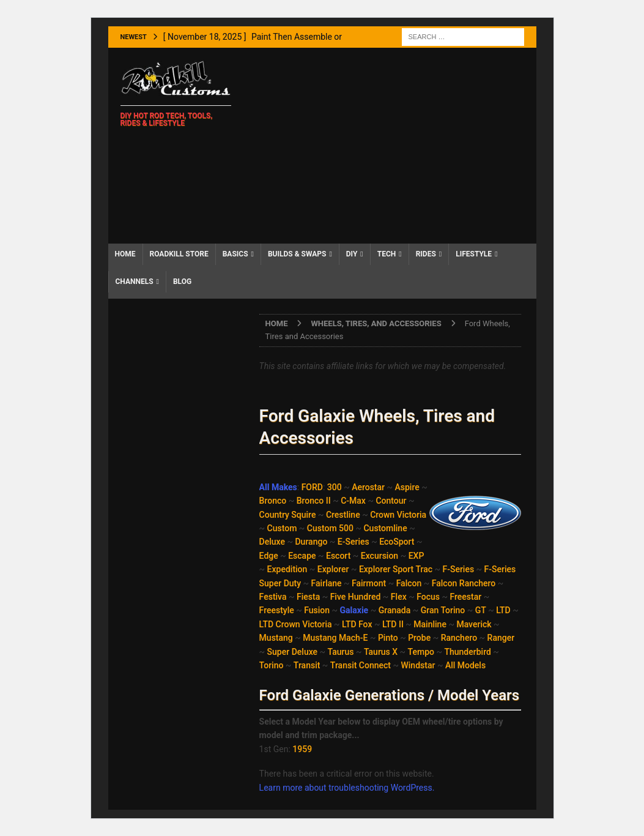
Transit (307, 665)
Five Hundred (356, 597)
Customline (385, 528)
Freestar (465, 597)
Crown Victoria (398, 515)
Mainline (430, 624)
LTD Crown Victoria (296, 624)
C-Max (353, 501)
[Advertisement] (389, 146)
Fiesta (308, 597)
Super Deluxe (292, 652)
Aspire (407, 487)
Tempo (421, 652)
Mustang (276, 638)
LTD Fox (357, 624)
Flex (399, 597)
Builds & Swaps (297, 254)
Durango (311, 542)
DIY (352, 254)
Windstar (418, 665)
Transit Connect (361, 665)
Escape (302, 556)
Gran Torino (443, 610)
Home (125, 254)
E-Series (353, 542)
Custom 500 (330, 528)
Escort (338, 556)
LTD (503, 610)
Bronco (273, 501)
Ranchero (459, 638)
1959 (302, 749)
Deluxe (272, 542)
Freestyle (277, 610)
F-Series (458, 569)
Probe (419, 638)
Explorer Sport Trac (396, 569)
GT (481, 610)
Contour (391, 501)
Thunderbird (467, 652)
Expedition (287, 569)
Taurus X (381, 652)
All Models (465, 665)
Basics (235, 254)
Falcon (409, 583)
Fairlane (327, 583)
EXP (416, 556)
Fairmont (369, 583)
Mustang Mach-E (335, 638)
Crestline (343, 515)
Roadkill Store (179, 254)
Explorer (333, 569)
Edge (269, 556)
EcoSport (397, 542)
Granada (395, 610)
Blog (182, 282)
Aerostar (368, 487)
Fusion (317, 610)
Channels (135, 282)
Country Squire (288, 515)
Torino (272, 665)
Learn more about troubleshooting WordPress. (347, 788)
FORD (312, 487)
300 (335, 487)
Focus (428, 597)
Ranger (501, 638)
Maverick (474, 624)
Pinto (388, 638)
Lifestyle (474, 254)
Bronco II (314, 501)
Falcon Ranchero (464, 583)
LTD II (393, 624)
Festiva (273, 597)
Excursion (379, 556)
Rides (426, 254)
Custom (282, 528)
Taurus (341, 652)
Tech (387, 254)
